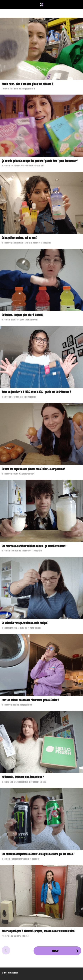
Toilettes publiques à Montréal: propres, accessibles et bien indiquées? (38, 931)
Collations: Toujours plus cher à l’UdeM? (22, 315)
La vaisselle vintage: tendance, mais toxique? (25, 623)
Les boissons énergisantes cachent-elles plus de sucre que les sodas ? (38, 854)
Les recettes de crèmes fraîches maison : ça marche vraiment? (34, 546)
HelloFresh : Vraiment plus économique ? (23, 777)
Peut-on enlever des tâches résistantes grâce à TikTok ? (30, 700)
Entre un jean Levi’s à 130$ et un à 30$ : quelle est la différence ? (36, 392)
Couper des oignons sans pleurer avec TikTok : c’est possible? (33, 469)
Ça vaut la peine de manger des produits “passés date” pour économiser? (40, 161)
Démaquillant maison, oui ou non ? (20, 238)
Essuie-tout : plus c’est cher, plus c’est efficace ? (27, 84)
